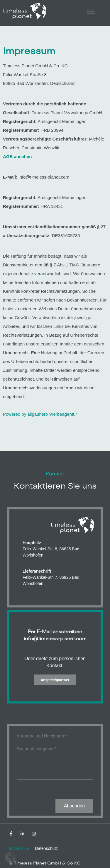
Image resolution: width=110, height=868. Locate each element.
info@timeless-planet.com (55, 639)
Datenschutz (46, 848)
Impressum (19, 848)
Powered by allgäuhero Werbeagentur (40, 414)
